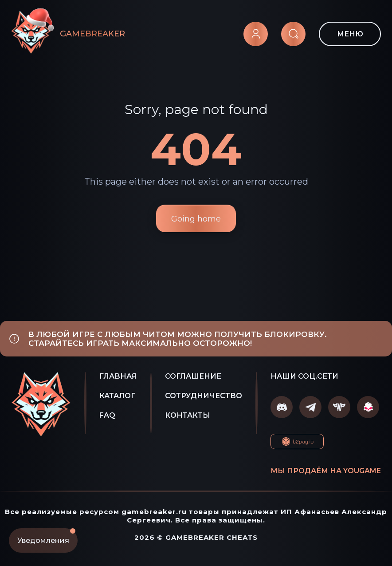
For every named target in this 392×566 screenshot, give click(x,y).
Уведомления (46, 536)
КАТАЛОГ (117, 396)
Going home (196, 219)
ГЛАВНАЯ (118, 376)
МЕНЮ (350, 34)
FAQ (107, 415)
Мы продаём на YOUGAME (326, 471)
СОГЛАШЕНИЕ (193, 376)
